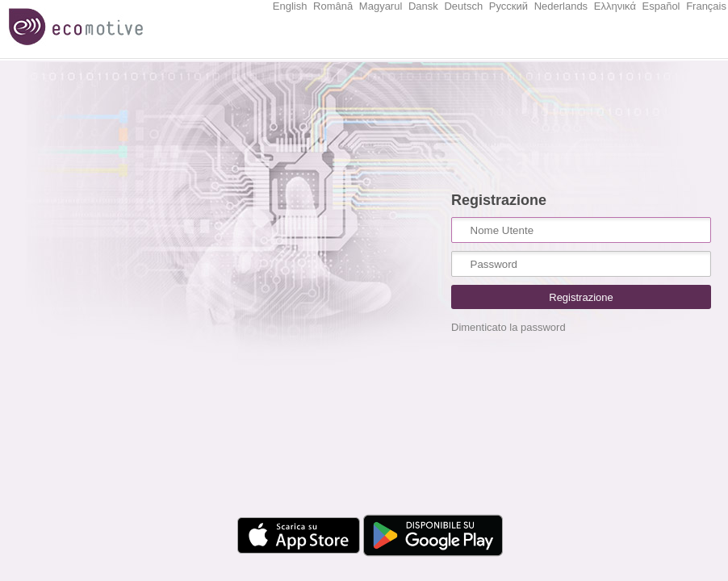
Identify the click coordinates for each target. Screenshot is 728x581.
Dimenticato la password (508, 327)
